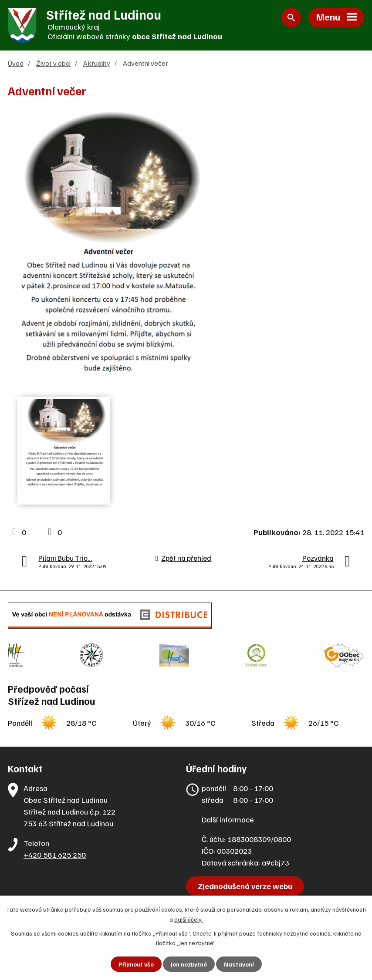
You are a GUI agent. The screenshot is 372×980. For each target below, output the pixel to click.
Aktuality (97, 63)
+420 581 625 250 (55, 855)
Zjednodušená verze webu (245, 886)
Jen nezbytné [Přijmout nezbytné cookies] (189, 964)
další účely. (188, 919)
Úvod (16, 63)
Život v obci (53, 63)
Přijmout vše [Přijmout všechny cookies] (136, 964)
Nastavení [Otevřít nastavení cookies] (239, 964)
